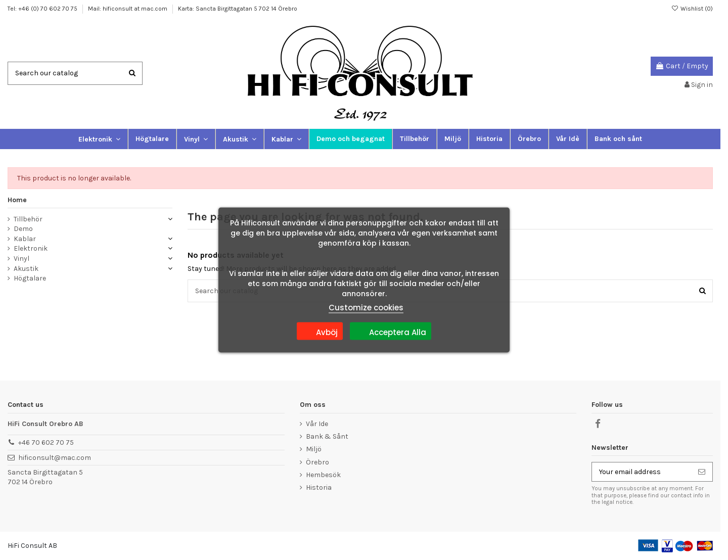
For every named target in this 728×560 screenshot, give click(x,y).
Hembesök (323, 475)
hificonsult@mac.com (55, 458)
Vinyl (21, 259)
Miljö (314, 449)
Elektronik (31, 248)
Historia (319, 487)
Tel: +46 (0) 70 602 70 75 (43, 9)
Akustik (26, 269)
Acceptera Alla (391, 331)
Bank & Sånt (327, 436)
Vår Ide (317, 424)
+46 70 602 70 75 (46, 442)
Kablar (25, 239)
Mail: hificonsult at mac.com (128, 9)
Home (17, 200)
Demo (23, 229)
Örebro (317, 462)
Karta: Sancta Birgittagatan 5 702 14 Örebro (238, 9)
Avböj (320, 331)
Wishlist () (692, 9)
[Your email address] (642, 472)
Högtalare (30, 278)
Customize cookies (366, 308)
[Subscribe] (702, 472)
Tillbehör (28, 219)
